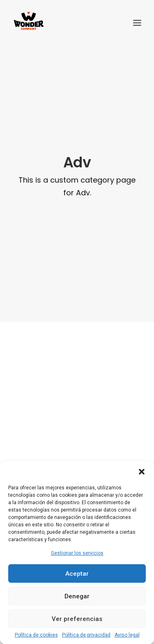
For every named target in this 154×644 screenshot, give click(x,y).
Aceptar (77, 574)
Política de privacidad (86, 635)
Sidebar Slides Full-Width (77, 324)
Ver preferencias (77, 619)
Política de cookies (36, 635)
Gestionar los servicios (77, 553)
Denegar (77, 596)
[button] (142, 472)
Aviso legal (127, 635)
